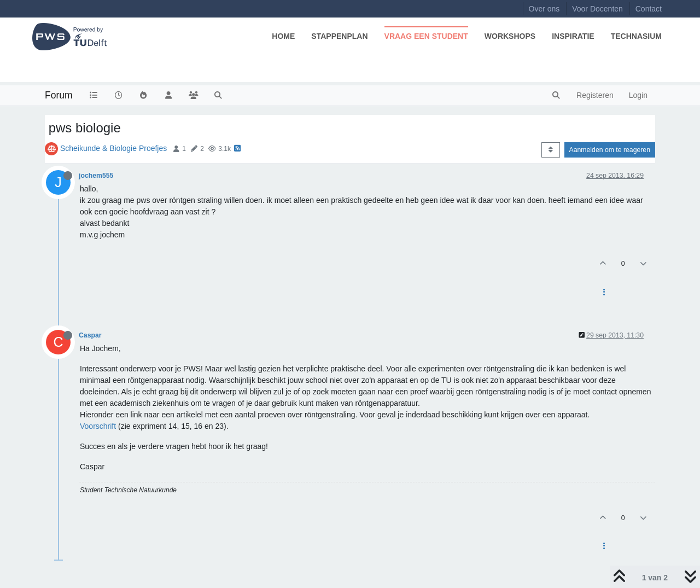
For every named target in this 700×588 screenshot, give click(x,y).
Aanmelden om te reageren (610, 150)
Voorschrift (98, 426)
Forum (59, 95)
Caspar (90, 335)
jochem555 (96, 176)
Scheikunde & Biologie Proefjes (113, 148)
